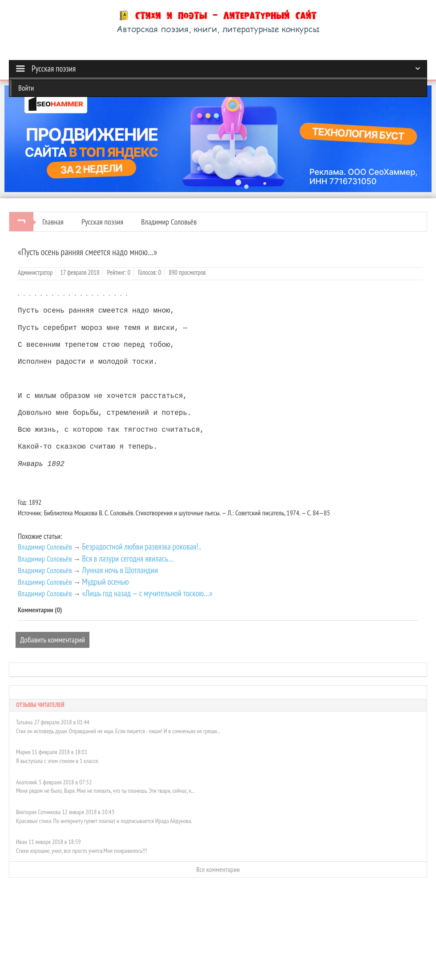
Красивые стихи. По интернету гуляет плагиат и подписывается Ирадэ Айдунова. (104, 820)
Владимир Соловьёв (169, 222)
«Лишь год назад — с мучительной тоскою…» (147, 592)
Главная (53, 222)
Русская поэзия (102, 222)
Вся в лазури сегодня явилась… (128, 558)
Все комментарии (218, 868)
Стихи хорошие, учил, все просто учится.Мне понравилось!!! (81, 850)
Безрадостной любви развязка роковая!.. (141, 546)
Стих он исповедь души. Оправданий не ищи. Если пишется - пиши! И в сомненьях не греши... (118, 730)
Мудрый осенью (105, 581)
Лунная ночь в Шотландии (120, 569)
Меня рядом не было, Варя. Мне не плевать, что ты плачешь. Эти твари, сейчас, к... (105, 790)
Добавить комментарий (52, 639)
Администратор (35, 272)
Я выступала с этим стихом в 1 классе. (58, 760)
